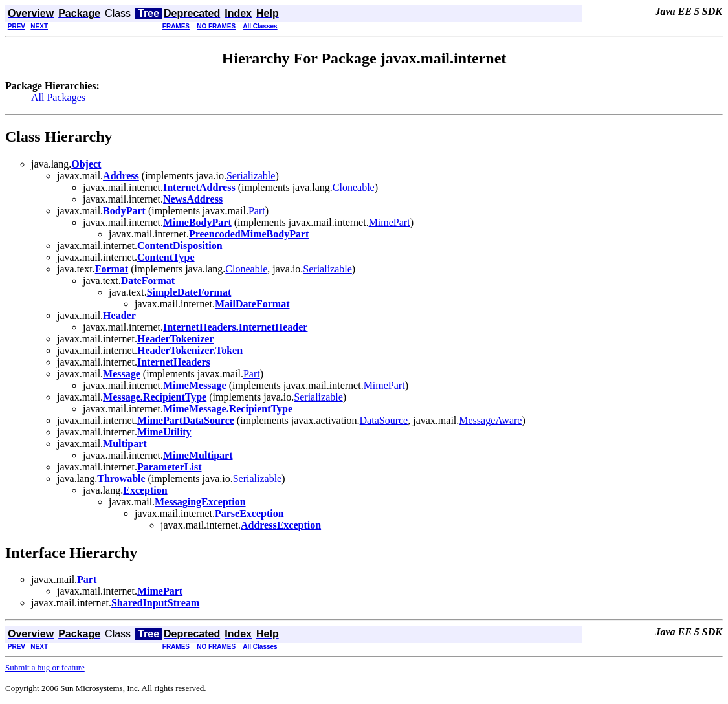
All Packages (58, 97)
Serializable (251, 176)
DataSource (384, 420)
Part (257, 211)
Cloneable (354, 187)
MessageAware (490, 420)
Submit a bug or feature (45, 667)
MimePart (390, 222)
